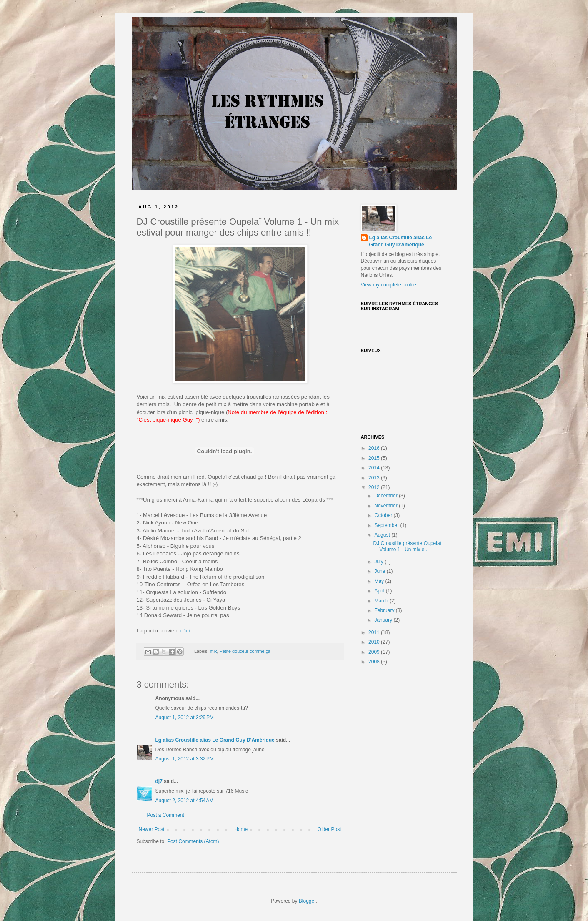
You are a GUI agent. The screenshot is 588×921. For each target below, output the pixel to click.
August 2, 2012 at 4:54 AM (185, 801)
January (384, 620)
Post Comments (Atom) (193, 841)
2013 (375, 478)
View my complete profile (389, 285)
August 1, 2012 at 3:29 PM (185, 718)
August (383, 535)
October (384, 515)
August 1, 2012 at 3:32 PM (185, 759)
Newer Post (152, 829)
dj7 (159, 781)
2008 (375, 662)
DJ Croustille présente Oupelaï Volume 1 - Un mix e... (407, 546)
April (380, 591)
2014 (375, 468)
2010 (375, 642)
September (387, 525)
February (385, 610)
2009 (375, 652)
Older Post (329, 829)
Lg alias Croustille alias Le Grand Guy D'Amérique (215, 740)
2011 (375, 632)
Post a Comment (166, 815)
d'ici (185, 631)
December (387, 496)
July (379, 562)
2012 (375, 487)
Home (241, 829)
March (382, 601)
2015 (375, 458)
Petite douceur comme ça (245, 651)
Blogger (307, 901)
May (380, 581)
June (380, 571)
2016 (375, 448)
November (387, 506)
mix (214, 651)
